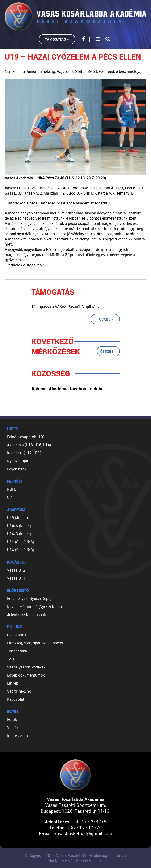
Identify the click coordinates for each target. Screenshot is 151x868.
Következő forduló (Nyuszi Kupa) (34, 607)
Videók (13, 728)
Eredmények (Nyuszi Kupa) (29, 599)
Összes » (108, 351)
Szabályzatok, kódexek (26, 667)
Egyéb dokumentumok (26, 675)
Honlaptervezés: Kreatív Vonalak (75, 861)
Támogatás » (57, 39)
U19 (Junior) (17, 518)
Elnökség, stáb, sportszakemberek (35, 643)
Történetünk (17, 651)
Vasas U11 (16, 578)
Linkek (13, 683)
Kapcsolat (16, 699)
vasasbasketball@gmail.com (83, 833)
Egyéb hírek (17, 469)
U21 (10, 497)
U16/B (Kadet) (19, 534)
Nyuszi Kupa (18, 461)
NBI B (12, 489)
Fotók (12, 720)
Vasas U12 (16, 570)
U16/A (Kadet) (19, 526)
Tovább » (105, 319)
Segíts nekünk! (19, 691)
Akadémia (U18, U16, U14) (29, 445)
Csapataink (17, 635)
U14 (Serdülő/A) (21, 542)
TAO (10, 659)
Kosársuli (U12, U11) (24, 453)
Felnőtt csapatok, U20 (26, 437)
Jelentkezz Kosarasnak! (27, 615)
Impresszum (17, 736)
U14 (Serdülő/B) (21, 550)
